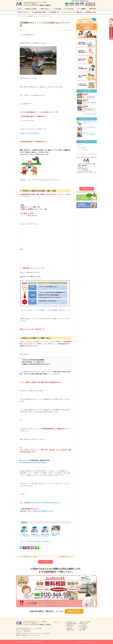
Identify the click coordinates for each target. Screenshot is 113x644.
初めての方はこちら (24, 12)
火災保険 (36, 542)
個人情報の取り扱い (86, 642)
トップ (18, 16)
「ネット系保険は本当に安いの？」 (65, 557)
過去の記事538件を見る (90, 114)
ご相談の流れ (79, 12)
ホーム (20, 9)
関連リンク (79, 642)
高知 (49, 542)
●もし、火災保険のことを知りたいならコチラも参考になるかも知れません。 (40, 503)
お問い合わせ (87, 189)
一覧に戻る (45, 562)
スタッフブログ (67, 12)
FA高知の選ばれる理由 (40, 12)
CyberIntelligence (39, 642)
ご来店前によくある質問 (30, 9)
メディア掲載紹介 (82, 9)
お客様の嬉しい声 (55, 12)
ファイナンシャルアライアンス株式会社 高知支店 (37, 5)
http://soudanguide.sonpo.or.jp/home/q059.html (33, 462)
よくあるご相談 (57, 9)
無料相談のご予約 (91, 12)
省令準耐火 (43, 542)
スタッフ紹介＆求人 (69, 9)
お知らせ (80, 145)
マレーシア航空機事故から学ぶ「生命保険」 (28, 557)
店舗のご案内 (93, 9)
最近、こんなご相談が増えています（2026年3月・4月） (89, 97)
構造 (31, 542)
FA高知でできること (45, 9)
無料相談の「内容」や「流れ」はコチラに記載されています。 (37, 511)
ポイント (25, 542)
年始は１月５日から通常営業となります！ (89, 103)
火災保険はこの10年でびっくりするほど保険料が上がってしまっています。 (87, 110)
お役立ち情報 (81, 147)
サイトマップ (94, 642)
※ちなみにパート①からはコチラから (30, 133)
